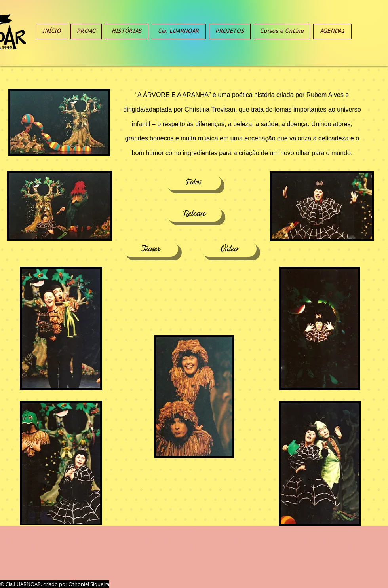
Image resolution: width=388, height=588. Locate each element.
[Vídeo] (229, 249)
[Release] (194, 214)
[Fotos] (193, 182)
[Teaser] (150, 249)
